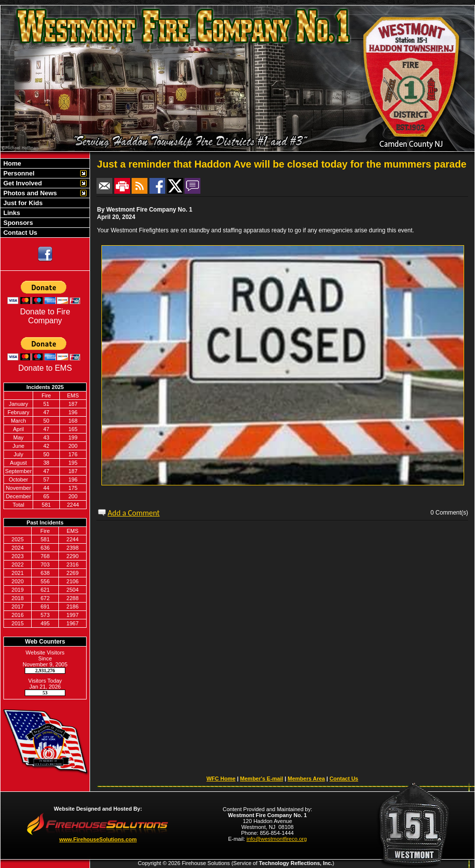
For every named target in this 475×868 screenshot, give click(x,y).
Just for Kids (22, 203)
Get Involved (22, 183)
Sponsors (17, 223)
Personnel (18, 173)
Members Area (306, 779)
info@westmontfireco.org (277, 839)
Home (11, 163)
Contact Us (19, 233)
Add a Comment (134, 513)
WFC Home (221, 779)
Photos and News (29, 193)
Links (11, 213)
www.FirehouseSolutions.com (98, 839)
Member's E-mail (261, 779)
